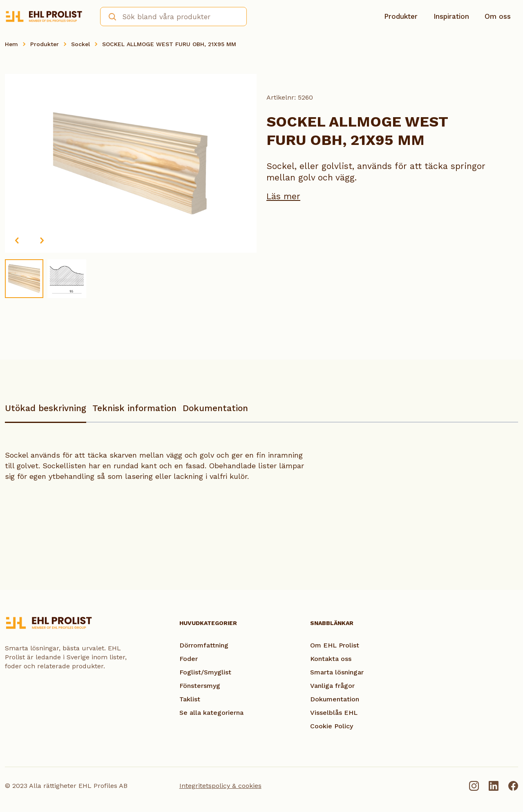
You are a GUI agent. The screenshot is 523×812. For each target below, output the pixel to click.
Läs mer (283, 196)
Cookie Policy (332, 726)
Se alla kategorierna (211, 713)
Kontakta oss (331, 659)
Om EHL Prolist (335, 645)
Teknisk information (134, 408)
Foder (189, 659)
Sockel (80, 44)
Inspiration (451, 16)
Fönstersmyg (200, 686)
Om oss (498, 16)
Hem (11, 44)
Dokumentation (215, 408)
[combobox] (173, 17)
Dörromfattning (204, 645)
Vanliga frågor (332, 686)
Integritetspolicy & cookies (220, 786)
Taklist (190, 699)
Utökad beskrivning (46, 408)
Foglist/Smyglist (205, 672)
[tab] (46, 412)
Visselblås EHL (334, 713)
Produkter (401, 16)
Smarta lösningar (337, 672)
